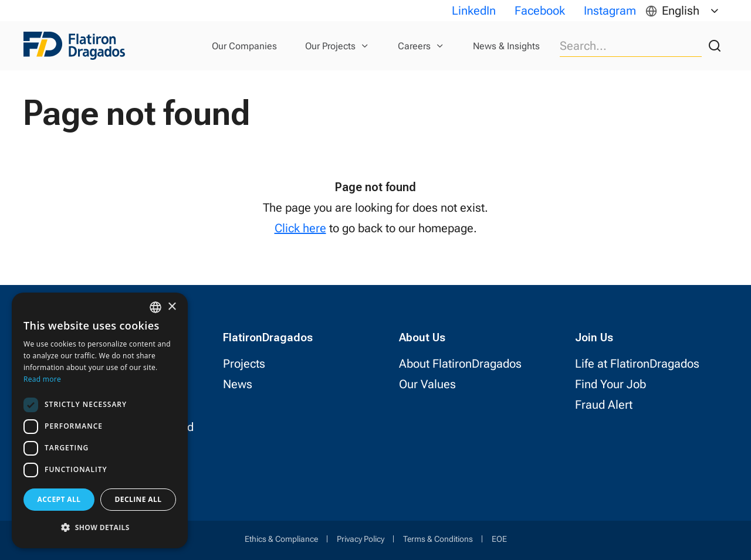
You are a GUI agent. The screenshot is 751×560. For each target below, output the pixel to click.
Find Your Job (610, 384)
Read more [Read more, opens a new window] (42, 379)
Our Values (427, 384)
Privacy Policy (361, 539)
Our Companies (244, 46)
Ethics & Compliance (281, 539)
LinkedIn (474, 11)
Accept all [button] (59, 499)
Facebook (540, 11)
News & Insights (506, 46)
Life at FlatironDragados (637, 364)
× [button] (172, 307)
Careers (414, 46)
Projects (244, 364)
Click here (300, 228)
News (238, 384)
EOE (499, 539)
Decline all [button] (138, 499)
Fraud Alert (604, 405)
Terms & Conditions (438, 539)
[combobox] (155, 307)
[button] (100, 527)
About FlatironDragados (460, 364)
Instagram (610, 11)
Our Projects (330, 46)
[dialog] (100, 420)
